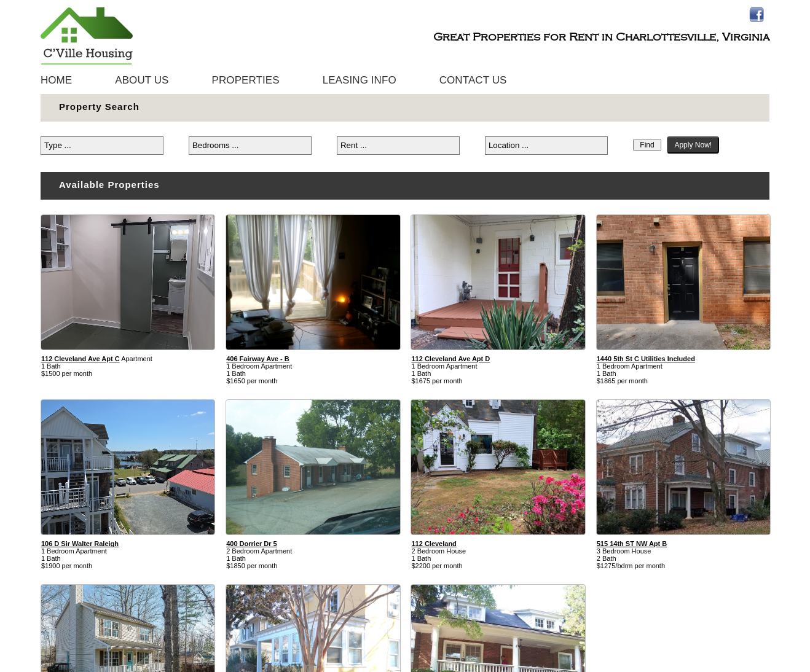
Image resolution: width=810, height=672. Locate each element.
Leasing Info (360, 80)
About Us (142, 80)
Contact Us (473, 80)
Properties (246, 80)
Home (56, 80)
